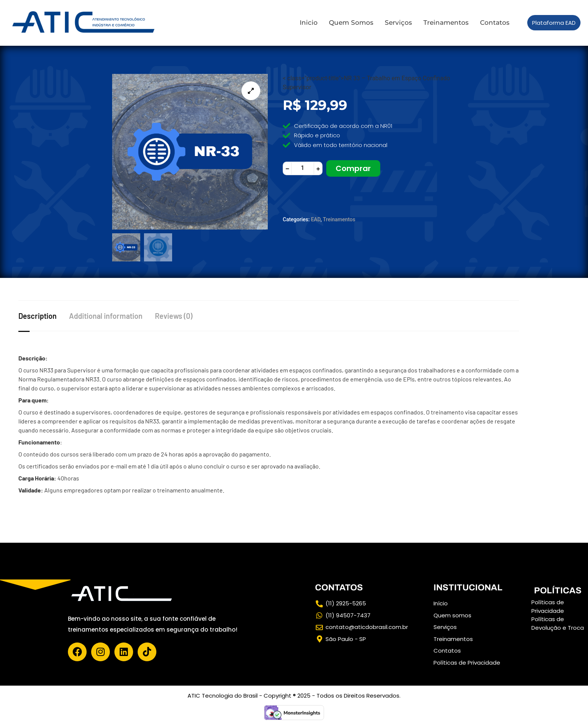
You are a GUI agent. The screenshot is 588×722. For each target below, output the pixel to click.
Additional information (108, 315)
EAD (316, 219)
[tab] (45, 315)
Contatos (495, 23)
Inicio (309, 23)
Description (37, 315)
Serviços (398, 23)
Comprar (353, 168)
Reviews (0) (179, 315)
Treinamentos (446, 23)
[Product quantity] (303, 168)
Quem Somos (351, 23)
